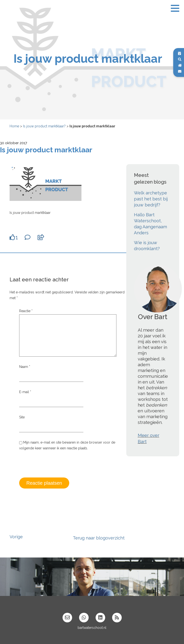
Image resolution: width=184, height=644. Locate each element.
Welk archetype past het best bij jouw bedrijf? (151, 199)
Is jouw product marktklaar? (44, 126)
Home (14, 126)
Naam (25, 367)
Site (22, 417)
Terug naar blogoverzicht (99, 538)
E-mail (25, 392)
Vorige (16, 537)
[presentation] (56, 468)
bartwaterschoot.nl (92, 628)
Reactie (26, 311)
